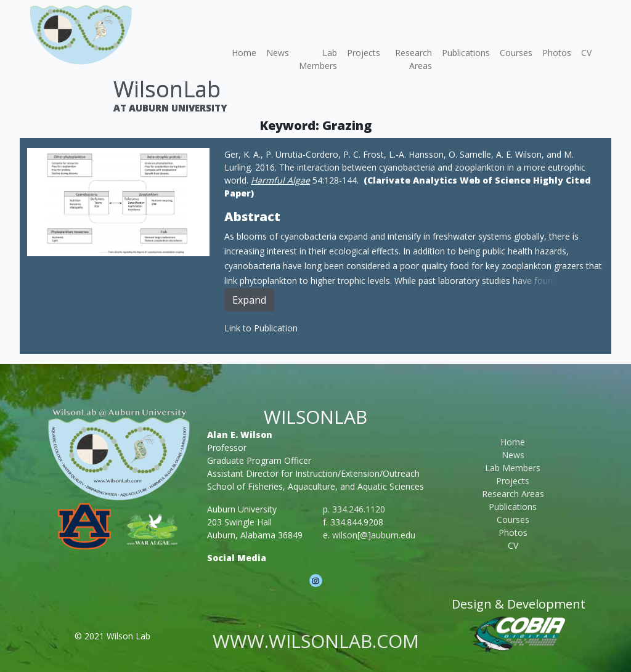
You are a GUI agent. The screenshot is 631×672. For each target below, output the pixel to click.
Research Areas (413, 59)
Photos (557, 53)
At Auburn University (170, 108)
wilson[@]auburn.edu (374, 535)
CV (586, 53)
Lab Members (318, 59)
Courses (516, 53)
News (278, 53)
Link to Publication (261, 328)
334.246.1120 (359, 509)
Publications (466, 53)
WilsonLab (167, 89)
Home (244, 53)
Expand (249, 300)
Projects (364, 53)
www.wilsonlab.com (316, 641)
